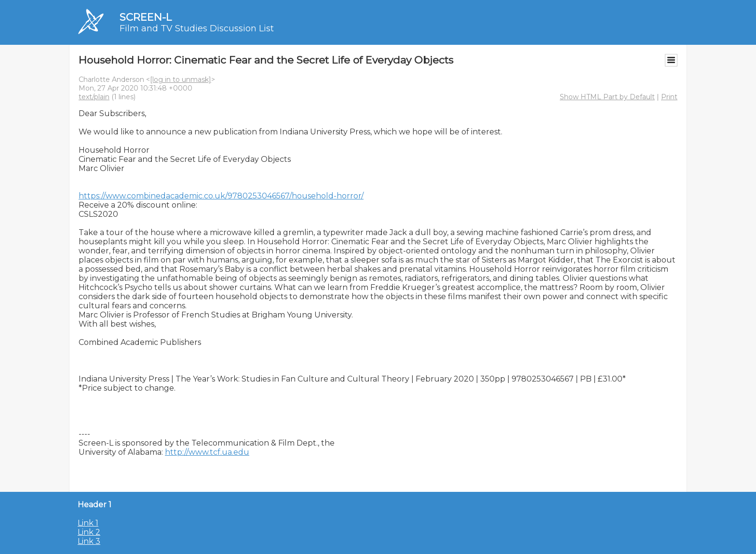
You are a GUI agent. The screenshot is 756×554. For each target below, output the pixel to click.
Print (669, 97)
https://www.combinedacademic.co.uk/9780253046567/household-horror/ (221, 196)
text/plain (94, 97)
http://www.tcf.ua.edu (207, 452)
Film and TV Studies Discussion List (197, 28)
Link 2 (89, 532)
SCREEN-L (146, 17)
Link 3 (89, 541)
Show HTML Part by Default (607, 97)
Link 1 (88, 523)
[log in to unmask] (181, 79)
